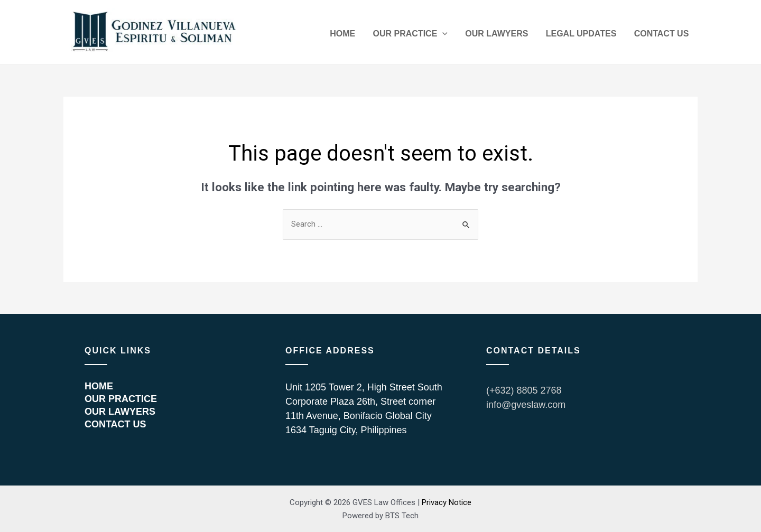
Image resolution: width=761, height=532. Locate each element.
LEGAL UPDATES (589, 35)
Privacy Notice (447, 502)
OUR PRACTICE (427, 35)
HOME (365, 35)
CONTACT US (664, 35)
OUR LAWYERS (509, 35)
